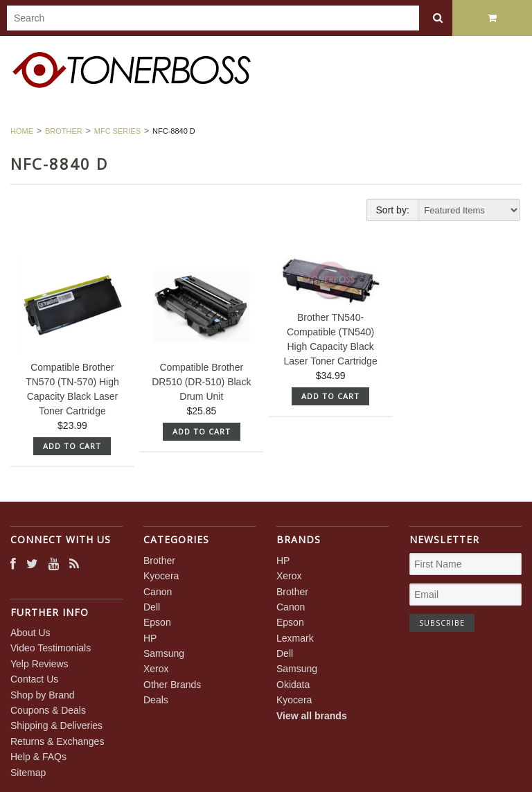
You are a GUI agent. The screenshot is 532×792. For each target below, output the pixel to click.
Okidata (293, 685)
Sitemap (28, 773)
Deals (156, 700)
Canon (158, 592)
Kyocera (161, 576)
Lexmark (295, 638)
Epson (157, 622)
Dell (152, 607)
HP (150, 638)
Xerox (156, 669)
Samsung (164, 653)
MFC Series (117, 131)
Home (22, 131)
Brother (64, 131)
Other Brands (172, 685)
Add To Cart (72, 446)
